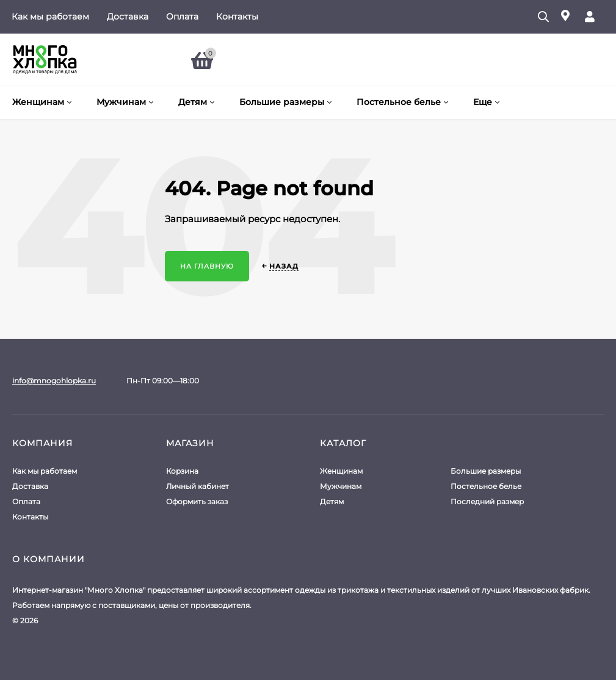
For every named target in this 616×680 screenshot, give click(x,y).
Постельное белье (486, 486)
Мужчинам (341, 486)
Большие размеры (486, 471)
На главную (207, 266)
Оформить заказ (197, 501)
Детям (332, 501)
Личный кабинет (197, 486)
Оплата (182, 16)
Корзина (182, 471)
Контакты (237, 16)
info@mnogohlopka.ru (54, 381)
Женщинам (341, 471)
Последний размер (487, 501)
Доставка (128, 16)
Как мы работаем (50, 16)
